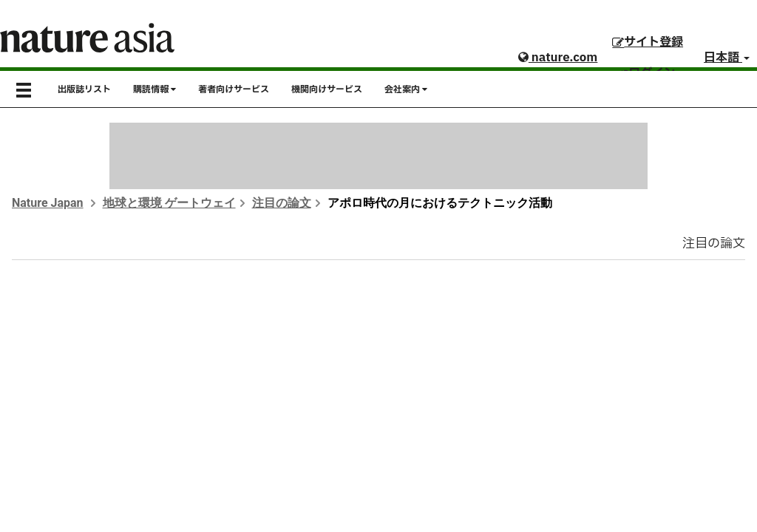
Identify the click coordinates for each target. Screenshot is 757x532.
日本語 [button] (727, 58)
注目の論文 (282, 203)
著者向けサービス (234, 89)
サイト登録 (648, 42)
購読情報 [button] (155, 89)
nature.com (558, 58)
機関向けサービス (327, 89)
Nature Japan (48, 203)
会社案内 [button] (406, 89)
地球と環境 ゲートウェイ (169, 203)
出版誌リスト (84, 89)
